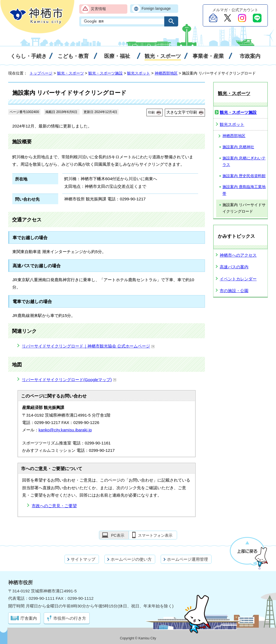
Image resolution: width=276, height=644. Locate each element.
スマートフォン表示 (155, 535)
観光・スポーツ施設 (105, 73)
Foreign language (156, 9)
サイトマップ (83, 559)
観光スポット (139, 73)
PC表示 (118, 535)
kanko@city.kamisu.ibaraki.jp (65, 430)
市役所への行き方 (70, 618)
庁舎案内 (29, 618)
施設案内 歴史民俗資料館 (244, 176)
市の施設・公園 (234, 291)
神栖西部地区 (166, 73)
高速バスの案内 (234, 267)
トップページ (41, 73)
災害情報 (98, 9)
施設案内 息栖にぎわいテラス (244, 162)
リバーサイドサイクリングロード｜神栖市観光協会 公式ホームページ (88, 346)
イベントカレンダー (238, 279)
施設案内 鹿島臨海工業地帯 (244, 190)
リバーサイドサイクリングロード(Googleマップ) (69, 380)
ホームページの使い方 (131, 559)
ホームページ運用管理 (187, 559)
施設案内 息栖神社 (238, 147)
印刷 (151, 112)
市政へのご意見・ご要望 (54, 506)
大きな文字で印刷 (182, 112)
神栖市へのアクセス (238, 255)
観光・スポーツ (71, 73)
